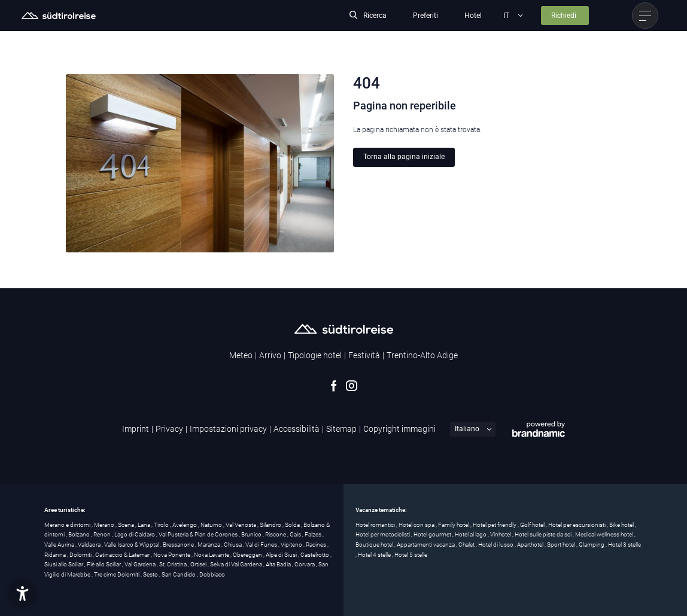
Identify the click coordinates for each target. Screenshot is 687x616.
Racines (317, 545)
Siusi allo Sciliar (64, 564)
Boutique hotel (375, 545)
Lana (145, 525)
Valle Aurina (60, 545)
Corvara (305, 564)
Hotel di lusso (496, 545)
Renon (103, 534)
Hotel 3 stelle (624, 545)
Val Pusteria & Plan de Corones (199, 534)
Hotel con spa (417, 525)
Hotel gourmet (433, 534)
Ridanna (56, 555)
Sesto (151, 574)
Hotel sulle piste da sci (544, 534)
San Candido (179, 574)
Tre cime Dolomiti (117, 574)
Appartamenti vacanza (426, 545)
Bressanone (179, 545)
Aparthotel (531, 545)
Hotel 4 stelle (375, 555)
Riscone (276, 534)
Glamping (592, 545)
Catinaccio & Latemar (123, 555)
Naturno (212, 525)
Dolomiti (81, 555)
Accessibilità (297, 429)
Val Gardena (141, 564)
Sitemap (341, 429)
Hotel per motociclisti (383, 534)
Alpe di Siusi (282, 555)
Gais (296, 534)
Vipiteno (292, 545)
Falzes (314, 534)
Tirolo (162, 525)
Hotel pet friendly (495, 525)
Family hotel (454, 525)
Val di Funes (262, 545)
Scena (127, 525)
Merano (105, 525)
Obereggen (248, 555)
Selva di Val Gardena (237, 564)
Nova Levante (212, 555)
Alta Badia (279, 564)
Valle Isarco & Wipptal (132, 545)
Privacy (169, 429)
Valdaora (90, 545)
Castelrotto (315, 555)
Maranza (209, 545)
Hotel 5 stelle (411, 555)
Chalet (467, 545)
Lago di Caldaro (135, 534)
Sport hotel (562, 545)
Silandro (271, 525)
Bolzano (80, 534)
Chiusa (233, 545)
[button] (22, 594)
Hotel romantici (376, 525)
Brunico (252, 534)
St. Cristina (174, 564)
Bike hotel (622, 525)
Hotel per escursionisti (577, 525)
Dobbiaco (212, 574)
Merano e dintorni (68, 525)
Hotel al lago (471, 534)
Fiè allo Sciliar (104, 564)
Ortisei (199, 564)
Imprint (136, 429)
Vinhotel (501, 534)
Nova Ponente (172, 555)
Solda (293, 525)
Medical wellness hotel (605, 534)
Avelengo (185, 525)
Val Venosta (241, 525)
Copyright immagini (399, 429)
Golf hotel (533, 525)
